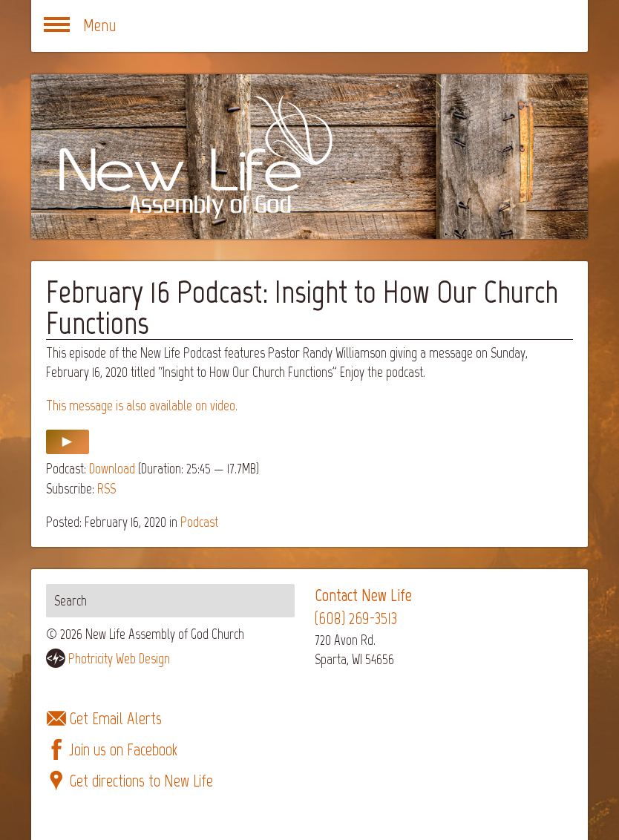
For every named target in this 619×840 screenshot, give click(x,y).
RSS (107, 489)
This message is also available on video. (142, 406)
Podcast (199, 522)
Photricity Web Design (119, 659)
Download (112, 469)
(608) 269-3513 (356, 618)
